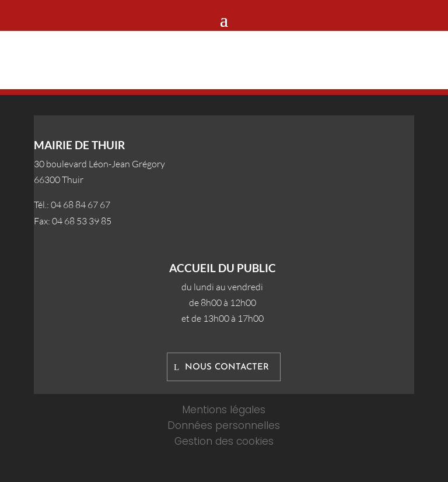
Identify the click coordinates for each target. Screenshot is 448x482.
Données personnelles (224, 425)
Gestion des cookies (224, 441)
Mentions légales (224, 410)
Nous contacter (227, 367)
